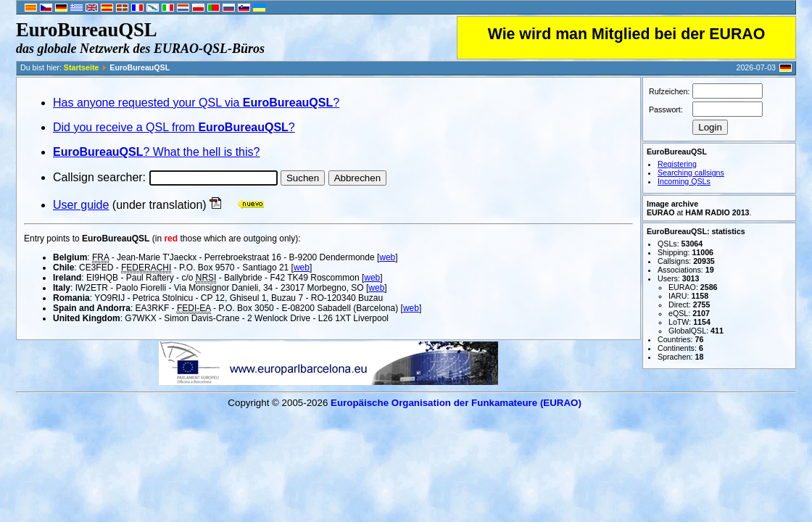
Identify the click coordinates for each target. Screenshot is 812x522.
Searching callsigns (691, 173)
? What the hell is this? (156, 152)
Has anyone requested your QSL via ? (196, 103)
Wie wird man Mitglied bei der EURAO (627, 34)
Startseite (82, 67)
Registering (677, 164)
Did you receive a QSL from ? (174, 127)
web (387, 257)
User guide (81, 205)
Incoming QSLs (684, 181)
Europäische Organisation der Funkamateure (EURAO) (456, 403)
